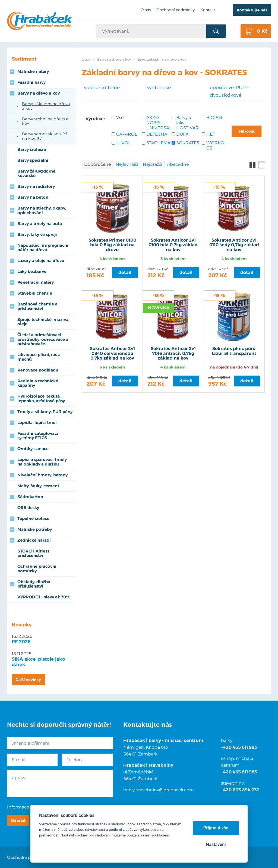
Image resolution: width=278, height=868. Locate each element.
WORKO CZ (215, 145)
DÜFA (182, 134)
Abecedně (178, 164)
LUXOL (123, 143)
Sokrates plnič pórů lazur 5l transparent (234, 351)
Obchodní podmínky (28, 857)
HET (211, 134)
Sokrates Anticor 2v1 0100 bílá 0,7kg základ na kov (173, 245)
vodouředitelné (102, 87)
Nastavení (216, 844)
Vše (120, 118)
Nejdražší (152, 164)
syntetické (159, 87)
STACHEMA (158, 143)
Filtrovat (247, 131)
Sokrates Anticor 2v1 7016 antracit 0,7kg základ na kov (173, 353)
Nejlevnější (127, 164)
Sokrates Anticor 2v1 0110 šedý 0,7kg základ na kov (234, 245)
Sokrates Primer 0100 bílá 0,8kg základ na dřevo (112, 245)
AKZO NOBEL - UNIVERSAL (158, 123)
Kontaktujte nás (252, 10)
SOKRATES (187, 143)
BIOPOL (215, 118)
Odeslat (18, 820)
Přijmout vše (216, 828)
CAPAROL (127, 134)
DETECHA (157, 134)
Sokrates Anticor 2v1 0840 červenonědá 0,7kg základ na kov (112, 353)
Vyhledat (216, 31)
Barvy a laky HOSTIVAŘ (187, 123)
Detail (125, 272)
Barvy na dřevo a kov (114, 59)
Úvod (86, 59)
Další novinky (28, 680)
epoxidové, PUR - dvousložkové (229, 91)
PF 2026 (21, 642)
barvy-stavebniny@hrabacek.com (159, 790)
